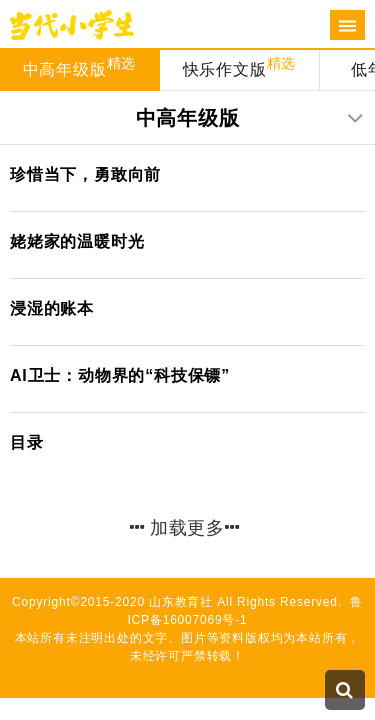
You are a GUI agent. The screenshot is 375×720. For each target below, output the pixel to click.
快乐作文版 (240, 66)
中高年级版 (80, 66)
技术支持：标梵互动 (187, 674)
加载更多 (185, 528)
